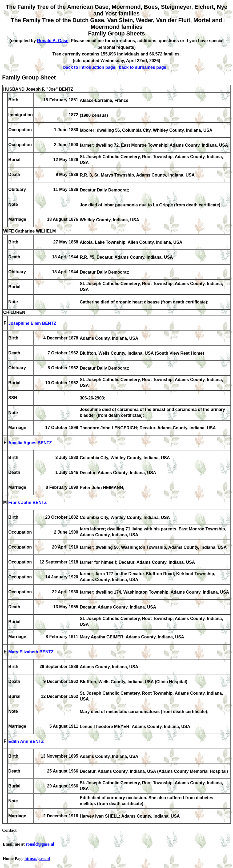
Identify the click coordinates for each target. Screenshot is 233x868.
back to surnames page (143, 67)
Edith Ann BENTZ (26, 742)
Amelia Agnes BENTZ (30, 443)
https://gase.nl (37, 859)
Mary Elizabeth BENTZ (31, 652)
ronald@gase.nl (40, 844)
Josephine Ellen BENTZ (32, 324)
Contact (9, 830)
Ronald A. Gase (53, 41)
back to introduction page (89, 67)
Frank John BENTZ (27, 503)
